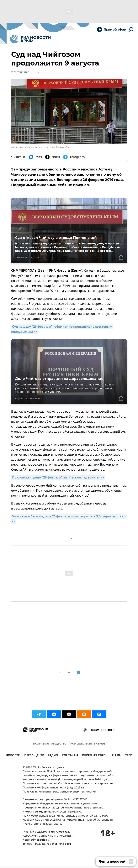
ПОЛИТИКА (41, 744)
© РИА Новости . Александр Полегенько (30, 147)
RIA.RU (116, 756)
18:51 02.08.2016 (20, 72)
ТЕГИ (129, 756)
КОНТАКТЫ (70, 756)
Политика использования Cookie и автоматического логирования (68, 784)
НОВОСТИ (13, 756)
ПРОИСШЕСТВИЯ (80, 744)
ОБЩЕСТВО (59, 744)
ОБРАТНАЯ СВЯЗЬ (95, 756)
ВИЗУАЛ (99, 744)
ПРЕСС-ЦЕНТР (34, 756)
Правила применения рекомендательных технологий (59, 792)
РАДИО (53, 756)
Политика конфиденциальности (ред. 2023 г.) (53, 788)
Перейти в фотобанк (61, 147)
